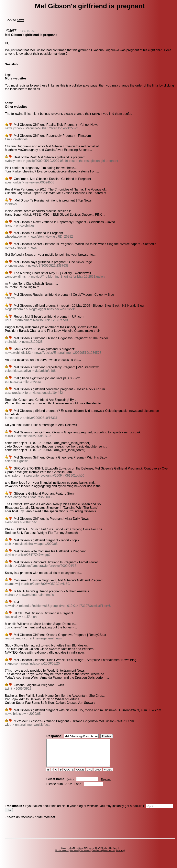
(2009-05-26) (27, 31)
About (116, 854)
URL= (98, 775)
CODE (80, 775)
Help (97, 854)
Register (106, 785)
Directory (120, 856)
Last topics (80, 854)
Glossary (90, 854)
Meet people (109, 856)
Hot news (74, 856)
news (21, 20)
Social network (62, 856)
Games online (67, 854)
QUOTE (69, 775)
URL (89, 775)
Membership (106, 854)
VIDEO (108, 775)
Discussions (85, 856)
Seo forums (97, 856)
